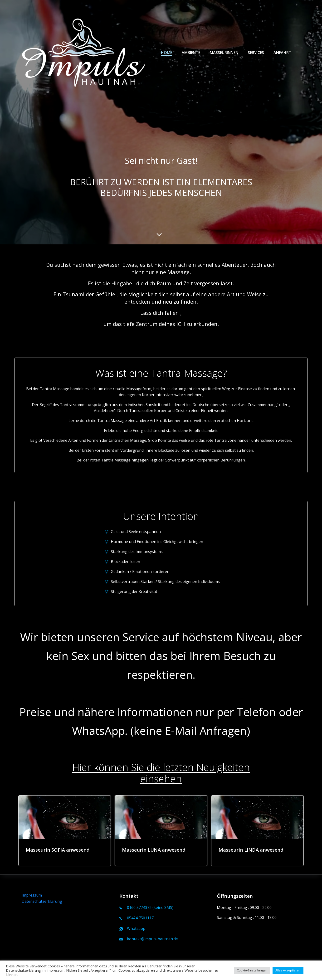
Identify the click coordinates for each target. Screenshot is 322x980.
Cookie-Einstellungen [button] (252, 970)
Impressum (32, 895)
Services (256, 53)
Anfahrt (282, 53)
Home (167, 53)
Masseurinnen (224, 53)
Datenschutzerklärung (42, 901)
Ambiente (191, 53)
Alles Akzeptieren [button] (288, 970)
